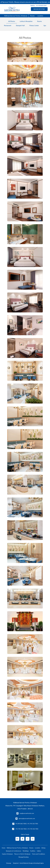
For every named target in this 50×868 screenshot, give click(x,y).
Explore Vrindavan (7, 854)
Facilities (33, 851)
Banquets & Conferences (14, 851)
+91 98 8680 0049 (41, 6)
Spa (45, 25)
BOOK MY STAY (39, 9)
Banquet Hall (20, 25)
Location (40, 16)
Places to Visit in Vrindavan (22, 854)
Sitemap (9, 863)
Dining (43, 848)
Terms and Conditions (38, 854)
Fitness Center (34, 25)
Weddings (26, 851)
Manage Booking (24, 857)
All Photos (12, 21)
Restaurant (8, 25)
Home (4, 848)
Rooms (32, 16)
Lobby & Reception (26, 21)
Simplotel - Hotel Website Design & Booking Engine (28, 863)
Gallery (39, 851)
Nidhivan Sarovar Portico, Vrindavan (16, 16)
